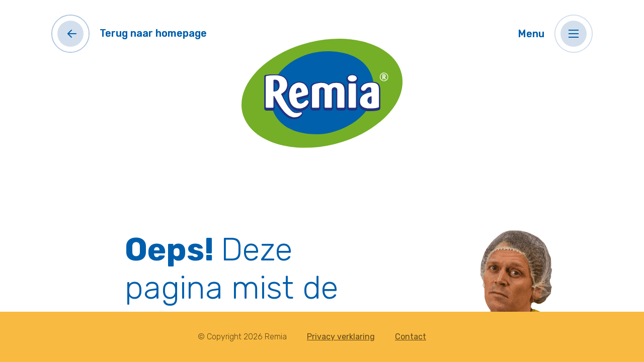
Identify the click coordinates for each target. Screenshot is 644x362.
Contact (411, 337)
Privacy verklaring (341, 337)
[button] (574, 34)
